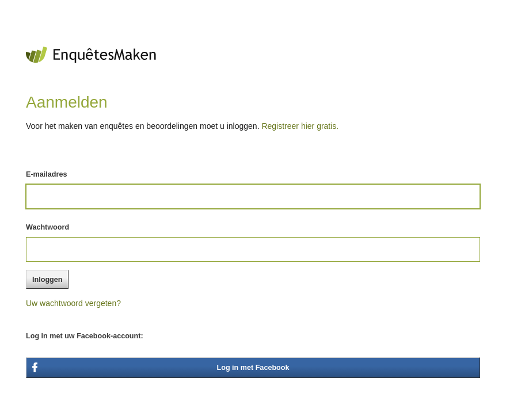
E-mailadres (46, 174)
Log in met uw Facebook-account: (85, 336)
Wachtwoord (47, 227)
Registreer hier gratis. (300, 126)
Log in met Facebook (253, 368)
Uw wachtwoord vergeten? (73, 303)
